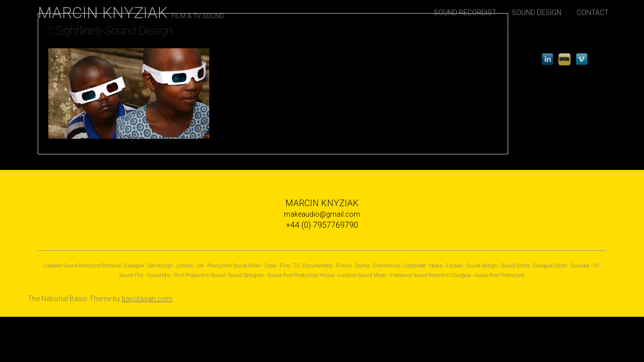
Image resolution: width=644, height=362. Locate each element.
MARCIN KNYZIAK (131, 13)
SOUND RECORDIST (465, 13)
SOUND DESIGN (537, 13)
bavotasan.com (147, 299)
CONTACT (593, 13)
